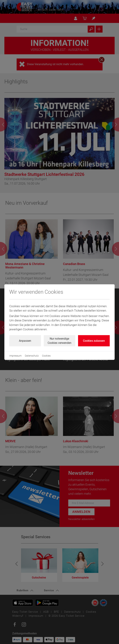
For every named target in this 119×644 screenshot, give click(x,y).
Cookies (46, 356)
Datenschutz (32, 356)
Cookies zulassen (94, 341)
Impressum (15, 356)
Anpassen (25, 341)
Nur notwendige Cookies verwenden (59, 341)
